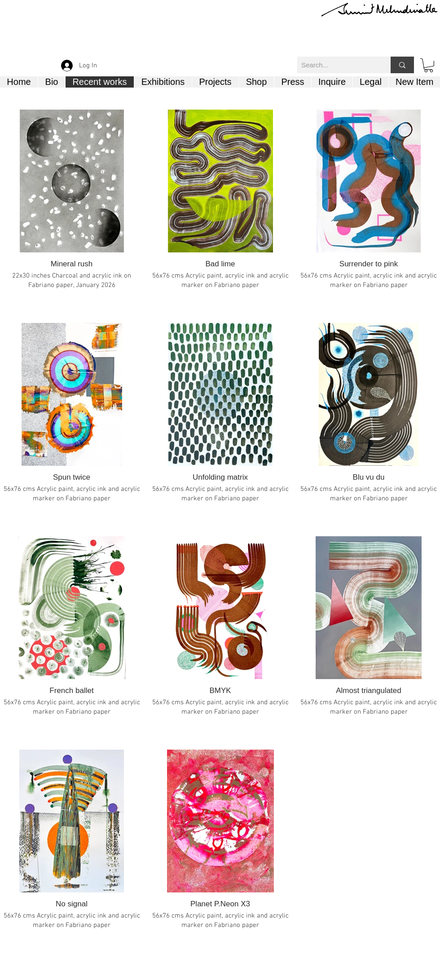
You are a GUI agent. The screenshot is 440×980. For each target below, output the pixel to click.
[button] (429, 65)
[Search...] (337, 65)
